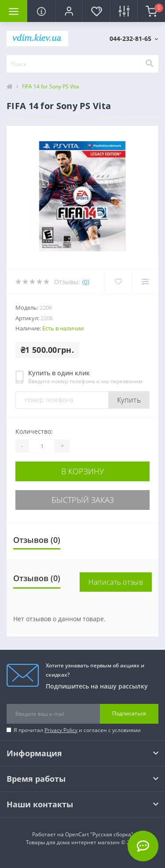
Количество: (34, 431)
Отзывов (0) (37, 540)
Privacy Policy (61, 730)
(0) (86, 282)
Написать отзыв (116, 582)
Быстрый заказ (83, 500)
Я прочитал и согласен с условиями (77, 730)
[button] (69, 11)
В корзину (83, 471)
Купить (129, 400)
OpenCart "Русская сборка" (99, 834)
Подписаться (129, 713)
